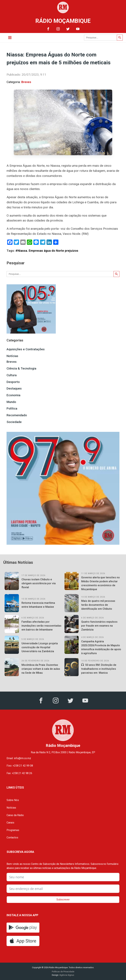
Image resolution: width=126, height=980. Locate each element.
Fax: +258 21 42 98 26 (19, 773)
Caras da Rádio (15, 815)
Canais (10, 823)
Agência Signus (67, 975)
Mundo (11, 402)
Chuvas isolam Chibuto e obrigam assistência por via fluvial (39, 583)
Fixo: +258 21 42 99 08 (20, 766)
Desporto (13, 382)
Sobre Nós (13, 800)
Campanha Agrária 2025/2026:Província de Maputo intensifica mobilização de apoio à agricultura (101, 647)
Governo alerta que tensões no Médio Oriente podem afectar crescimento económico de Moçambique (100, 583)
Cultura (12, 375)
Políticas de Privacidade (63, 972)
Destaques (14, 388)
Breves (26, 82)
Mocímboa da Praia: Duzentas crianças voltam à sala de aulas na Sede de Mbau (41, 669)
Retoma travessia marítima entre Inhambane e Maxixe (38, 605)
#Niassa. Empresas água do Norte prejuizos (47, 251)
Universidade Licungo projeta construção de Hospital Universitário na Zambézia (40, 647)
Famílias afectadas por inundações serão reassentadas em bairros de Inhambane (41, 626)
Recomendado (17, 415)
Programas (13, 830)
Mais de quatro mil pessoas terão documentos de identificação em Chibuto (98, 605)
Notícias (12, 356)
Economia (13, 395)
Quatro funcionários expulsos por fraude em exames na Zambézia (99, 626)
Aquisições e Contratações (26, 349)
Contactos (12, 838)
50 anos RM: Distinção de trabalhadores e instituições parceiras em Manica (99, 669)
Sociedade (14, 422)
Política (12, 408)
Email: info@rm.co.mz (19, 758)
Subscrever (63, 900)
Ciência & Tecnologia (21, 368)
